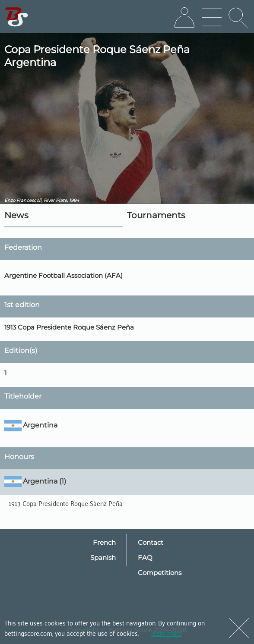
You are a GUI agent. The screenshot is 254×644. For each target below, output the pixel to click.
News (16, 215)
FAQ (145, 558)
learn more (167, 633)
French (104, 542)
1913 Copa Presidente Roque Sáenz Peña (66, 503)
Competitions (160, 573)
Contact (151, 542)
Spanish (103, 558)
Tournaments (156, 215)
